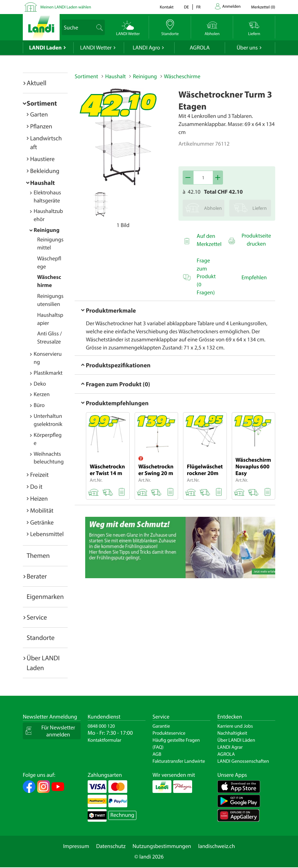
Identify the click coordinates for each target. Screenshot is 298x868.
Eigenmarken (45, 596)
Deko (40, 384)
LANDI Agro (146, 48)
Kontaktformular (104, 740)
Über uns (247, 48)
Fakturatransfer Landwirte (179, 761)
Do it (36, 486)
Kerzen (42, 394)
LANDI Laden (45, 48)
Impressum (76, 846)
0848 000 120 (101, 726)
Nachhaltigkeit (232, 733)
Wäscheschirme (182, 76)
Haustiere (42, 159)
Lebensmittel (47, 534)
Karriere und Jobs (235, 726)
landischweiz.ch (216, 846)
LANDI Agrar (230, 747)
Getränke (42, 522)
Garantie (161, 726)
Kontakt (167, 7)
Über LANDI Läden (236, 740)
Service (37, 617)
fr (198, 7)
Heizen (39, 498)
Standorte (41, 637)
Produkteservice (169, 733)
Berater (37, 576)
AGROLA (200, 48)
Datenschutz (111, 846)
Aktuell (36, 83)
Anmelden (231, 6)
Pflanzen (41, 126)
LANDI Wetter (96, 48)
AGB (157, 754)
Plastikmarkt (48, 373)
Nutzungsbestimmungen (162, 846)
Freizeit (39, 475)
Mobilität (42, 510)
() (263, 7)
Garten (39, 114)
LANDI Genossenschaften (243, 761)
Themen (38, 555)
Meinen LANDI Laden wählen (66, 7)
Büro (39, 405)
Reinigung (47, 230)
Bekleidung (45, 171)
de (187, 7)
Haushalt (42, 183)
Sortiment (42, 103)
